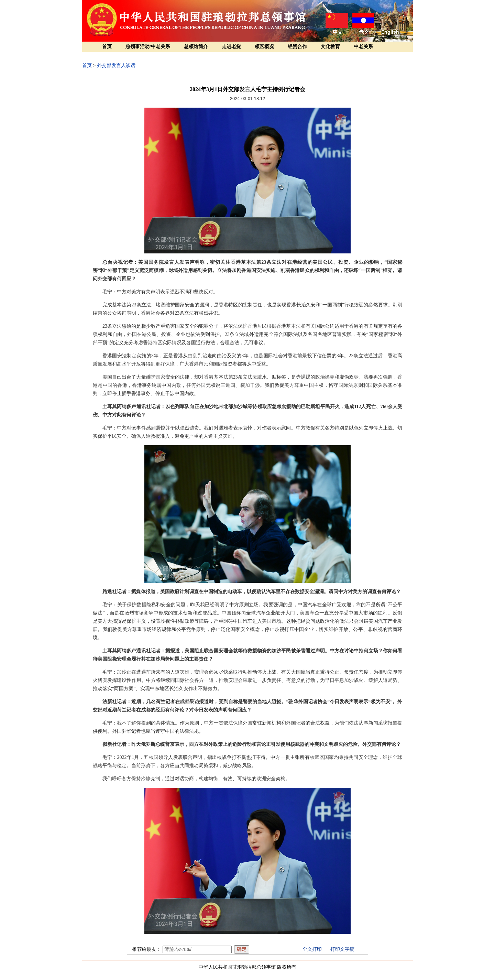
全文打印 (312, 949)
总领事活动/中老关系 (148, 47)
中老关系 (363, 47)
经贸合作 (297, 47)
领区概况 (264, 47)
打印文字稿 (342, 949)
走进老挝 (231, 47)
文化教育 (330, 47)
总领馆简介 (196, 47)
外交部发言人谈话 (116, 66)
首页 (107, 47)
